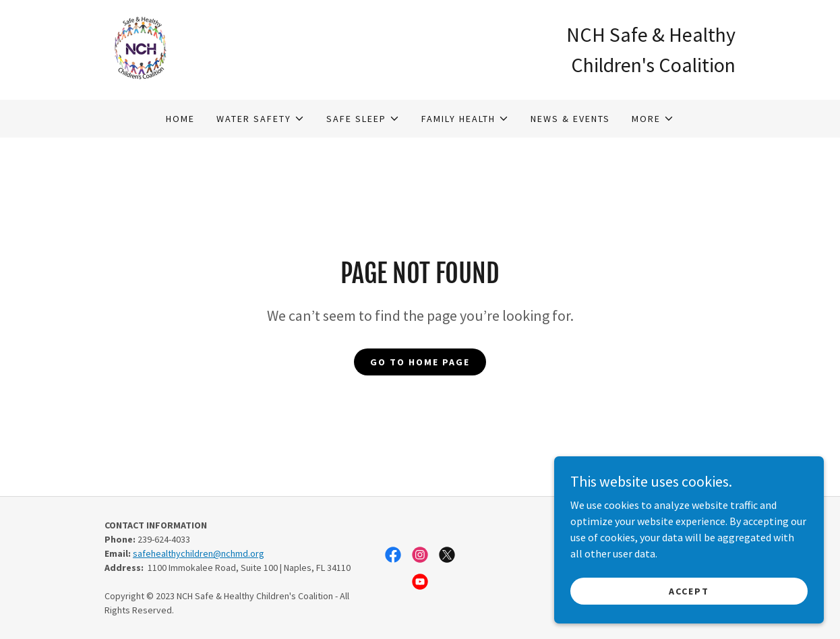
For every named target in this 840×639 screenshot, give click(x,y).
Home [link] (180, 119)
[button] (261, 119)
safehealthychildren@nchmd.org (199, 553)
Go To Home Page (420, 362)
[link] (141, 49)
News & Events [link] (570, 119)
